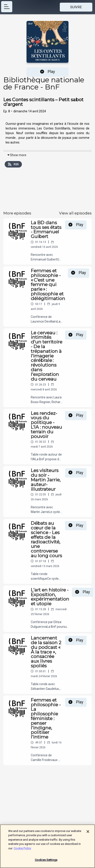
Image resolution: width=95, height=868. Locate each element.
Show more (17, 155)
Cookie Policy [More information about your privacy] (22, 850)
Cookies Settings (46, 862)
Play (47, 72)
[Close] (88, 834)
